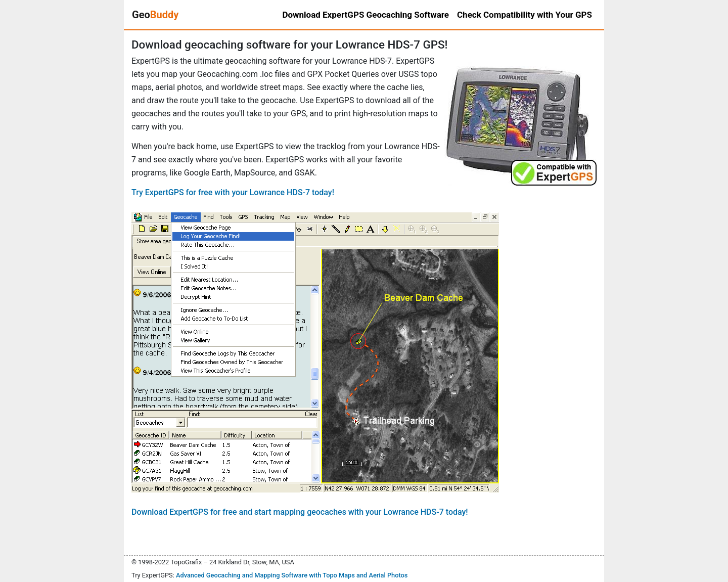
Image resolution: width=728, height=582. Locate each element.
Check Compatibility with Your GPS (525, 15)
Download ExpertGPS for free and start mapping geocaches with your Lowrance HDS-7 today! (300, 512)
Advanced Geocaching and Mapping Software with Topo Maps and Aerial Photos (292, 575)
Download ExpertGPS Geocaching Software (366, 15)
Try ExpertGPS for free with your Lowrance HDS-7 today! (233, 192)
